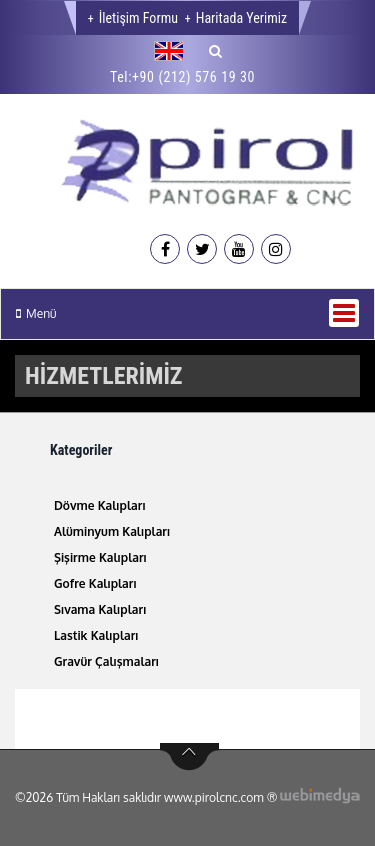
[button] (174, 51)
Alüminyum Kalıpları (112, 531)
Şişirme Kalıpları (100, 557)
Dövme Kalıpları (100, 505)
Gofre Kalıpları (95, 583)
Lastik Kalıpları (96, 635)
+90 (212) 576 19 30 (193, 77)
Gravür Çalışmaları (106, 661)
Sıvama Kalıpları (100, 609)
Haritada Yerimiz (241, 18)
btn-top (189, 757)
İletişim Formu (138, 18)
